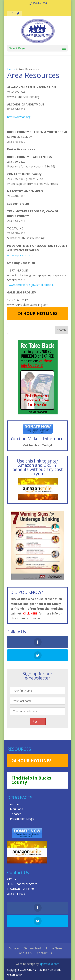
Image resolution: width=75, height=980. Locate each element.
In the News (54, 948)
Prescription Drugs (22, 819)
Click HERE (30, 613)
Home (11, 69)
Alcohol (15, 804)
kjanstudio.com (49, 964)
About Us (25, 953)
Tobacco (16, 814)
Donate (14, 948)
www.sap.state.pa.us (20, 255)
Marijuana (16, 809)
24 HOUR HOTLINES (37, 313)
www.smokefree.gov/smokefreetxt (31, 285)
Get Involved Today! (37, 445)
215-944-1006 (16, 894)
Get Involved (32, 948)
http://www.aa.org (19, 117)
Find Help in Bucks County (31, 780)
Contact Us (44, 953)
